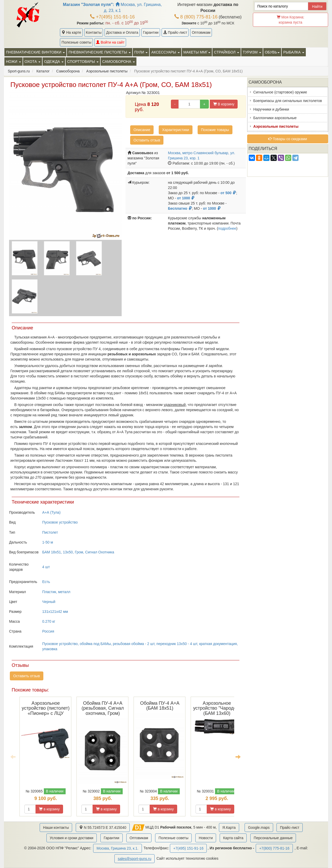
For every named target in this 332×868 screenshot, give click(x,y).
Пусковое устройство (60, 522)
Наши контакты (56, 828)
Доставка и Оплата (122, 32)
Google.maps (259, 828)
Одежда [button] (54, 62)
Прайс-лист (175, 32)
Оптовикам (201, 32)
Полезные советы (76, 42)
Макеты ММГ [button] (197, 52)
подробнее (227, 228)
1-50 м (48, 542)
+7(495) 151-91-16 (112, 17)
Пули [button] (141, 52)
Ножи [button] (13, 62)
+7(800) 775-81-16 (274, 848)
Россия (48, 631)
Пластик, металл (56, 592)
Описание (142, 130)
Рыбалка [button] (294, 52)
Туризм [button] (252, 52)
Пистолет (50, 532)
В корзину (224, 104)
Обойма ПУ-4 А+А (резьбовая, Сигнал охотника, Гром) (103, 708)
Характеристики (176, 130)
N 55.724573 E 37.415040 (103, 828)
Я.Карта (229, 828)
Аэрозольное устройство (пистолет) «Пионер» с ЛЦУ (46, 708)
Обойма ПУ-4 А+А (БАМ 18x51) (160, 706)
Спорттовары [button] (83, 62)
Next (238, 757)
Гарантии (151, 32)
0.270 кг (49, 621)
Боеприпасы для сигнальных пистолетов (288, 101)
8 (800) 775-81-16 (196, 17)
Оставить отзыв (147, 140)
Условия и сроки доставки (72, 838)
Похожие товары (215, 130)
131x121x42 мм (55, 612)
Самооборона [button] (119, 62)
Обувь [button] (272, 52)
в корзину (49, 809)
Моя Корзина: (290, 20)
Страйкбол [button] (227, 52)
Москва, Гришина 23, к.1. (117, 848)
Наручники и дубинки (271, 109)
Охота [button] (33, 62)
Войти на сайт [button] (110, 42)
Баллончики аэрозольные (275, 118)
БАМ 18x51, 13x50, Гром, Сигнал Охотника (78, 552)
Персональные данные (273, 838)
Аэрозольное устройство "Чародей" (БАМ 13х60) (217, 708)
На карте (71, 32)
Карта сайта (233, 838)
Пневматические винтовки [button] (35, 52)
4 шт (46, 567)
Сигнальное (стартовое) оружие (280, 92)
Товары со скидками (288, 139)
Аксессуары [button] (165, 52)
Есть (46, 582)
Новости (206, 838)
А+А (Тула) (51, 512)
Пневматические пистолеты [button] (99, 52)
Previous (13, 757)
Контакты (94, 32)
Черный (49, 602)
